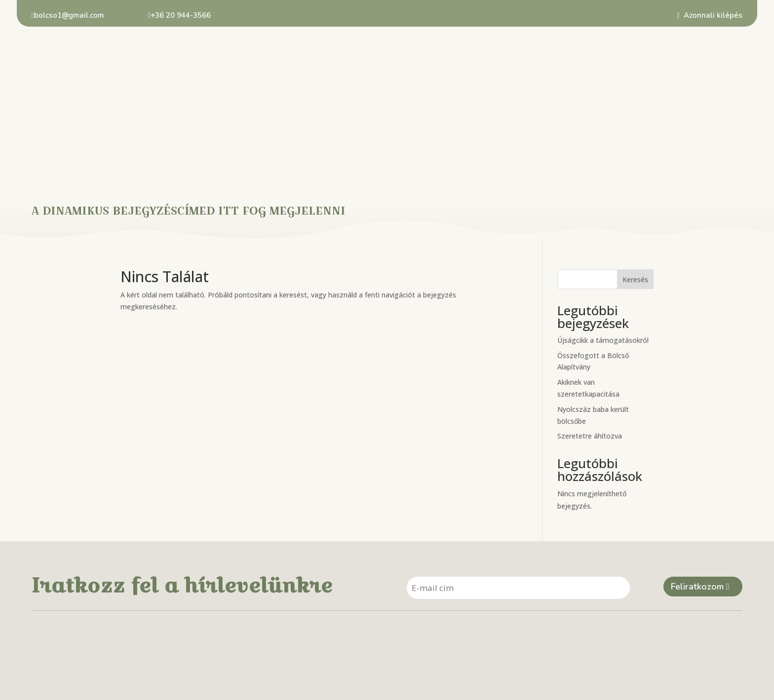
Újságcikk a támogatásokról (603, 229)
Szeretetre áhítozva (590, 325)
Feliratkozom (697, 477)
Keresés (635, 168)
